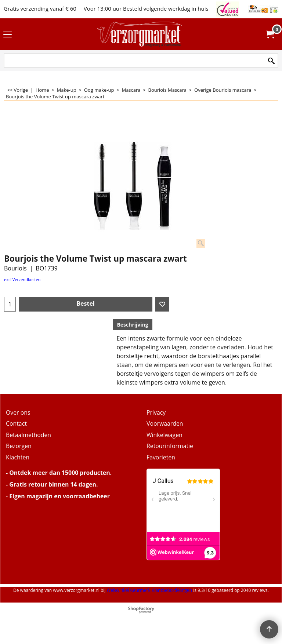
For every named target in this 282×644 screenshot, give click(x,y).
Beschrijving (132, 325)
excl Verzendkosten (22, 279)
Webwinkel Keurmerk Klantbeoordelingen (149, 590)
